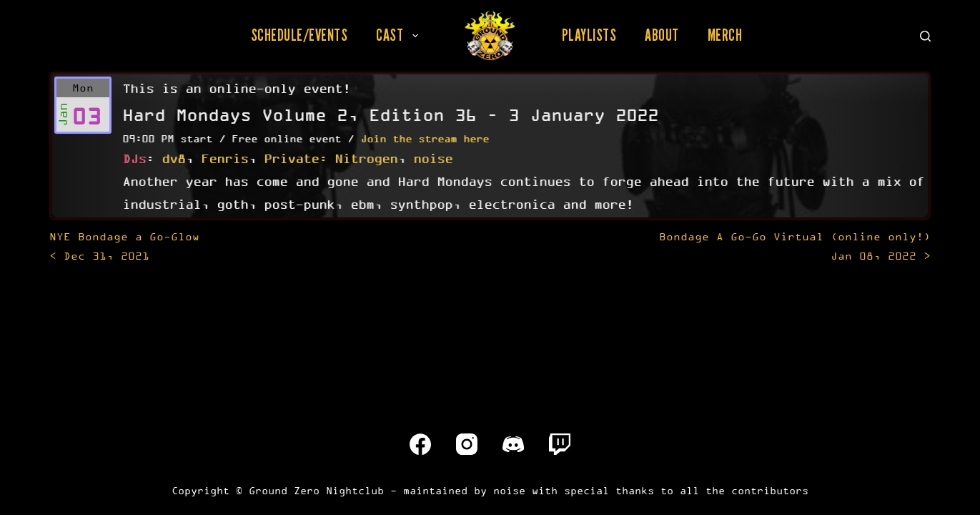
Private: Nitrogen (331, 158)
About (662, 35)
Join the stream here (425, 138)
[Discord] (513, 444)
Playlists (589, 35)
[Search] (925, 36)
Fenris (224, 158)
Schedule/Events (300, 35)
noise (433, 158)
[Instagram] (467, 444)
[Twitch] (560, 444)
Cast (400, 35)
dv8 (173, 158)
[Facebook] (420, 444)
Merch (725, 35)
